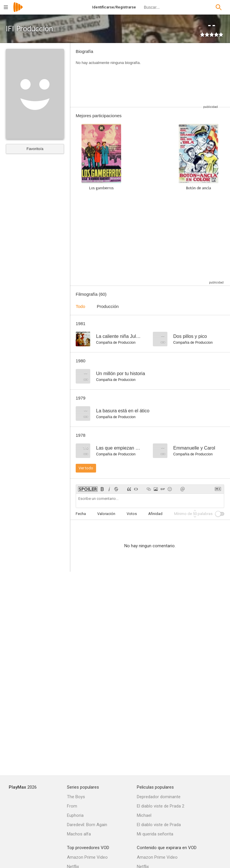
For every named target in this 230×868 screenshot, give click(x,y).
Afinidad (155, 514)
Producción (108, 306)
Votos (132, 514)
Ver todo (86, 468)
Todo (80, 306)
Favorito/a (35, 149)
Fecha (81, 514)
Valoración (106, 514)
